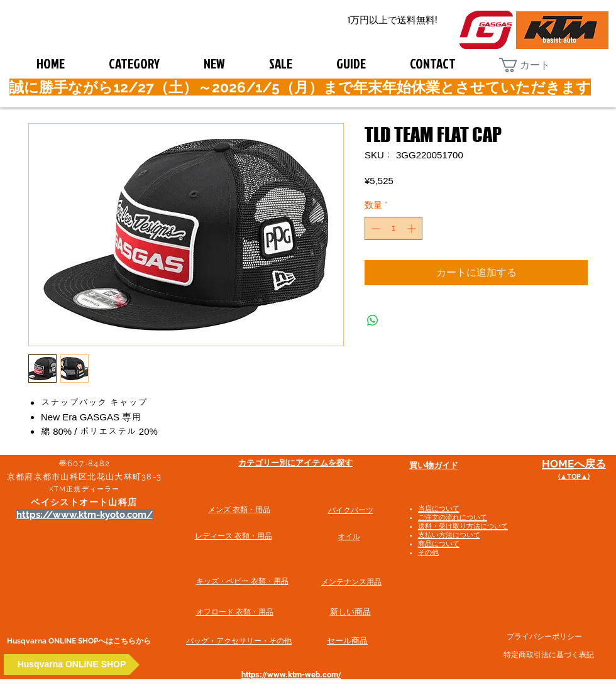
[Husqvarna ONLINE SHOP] (72, 664)
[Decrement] (374, 228)
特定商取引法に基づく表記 (549, 655)
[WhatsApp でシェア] (373, 320)
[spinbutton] (393, 228)
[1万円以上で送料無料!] (392, 20)
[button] (535, 65)
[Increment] (413, 228)
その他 (428, 553)
